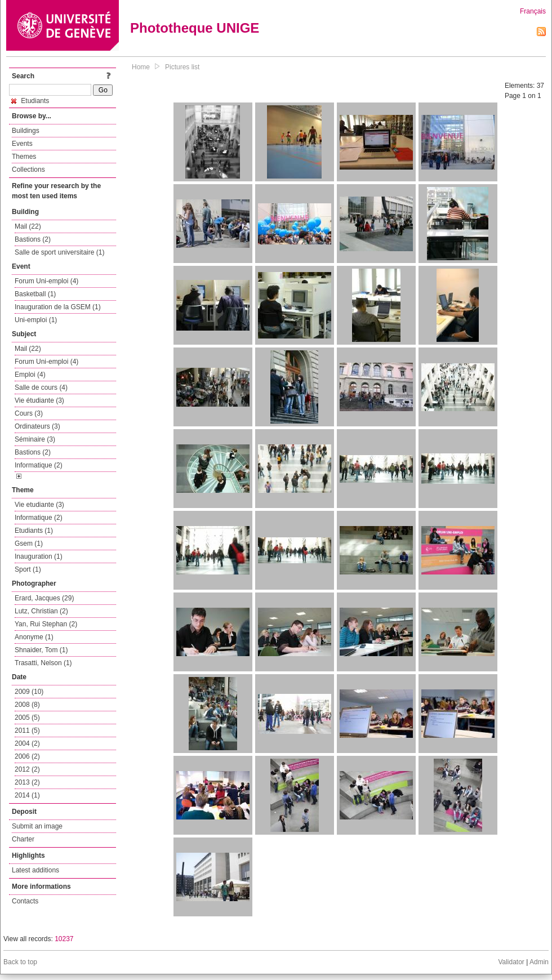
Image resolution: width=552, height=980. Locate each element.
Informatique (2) (39, 465)
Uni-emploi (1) (36, 320)
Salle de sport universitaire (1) (59, 252)
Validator (511, 962)
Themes (24, 157)
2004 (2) (27, 743)
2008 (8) (27, 705)
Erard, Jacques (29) (44, 598)
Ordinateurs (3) (37, 426)
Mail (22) (28, 226)
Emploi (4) (30, 375)
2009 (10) (29, 692)
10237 (64, 939)
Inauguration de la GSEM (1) (58, 307)
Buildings (26, 131)
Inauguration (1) (39, 556)
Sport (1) (28, 569)
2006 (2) (27, 756)
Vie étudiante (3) (39, 400)
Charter (23, 839)
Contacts (25, 901)
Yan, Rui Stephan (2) (46, 624)
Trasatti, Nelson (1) (43, 663)
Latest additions (35, 870)
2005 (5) (27, 718)
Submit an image (37, 826)
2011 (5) (27, 730)
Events (22, 144)
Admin (539, 962)
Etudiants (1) (34, 531)
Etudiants (30, 101)
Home (141, 67)
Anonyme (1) (34, 637)
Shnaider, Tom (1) (41, 650)
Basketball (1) (35, 294)
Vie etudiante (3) (39, 505)
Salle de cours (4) (41, 387)
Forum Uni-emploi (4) (46, 281)
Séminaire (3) (35, 439)
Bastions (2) (33, 239)
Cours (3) (29, 413)
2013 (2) (27, 782)
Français (533, 11)
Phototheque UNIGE (195, 28)
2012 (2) (27, 769)
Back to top (20, 962)
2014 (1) (27, 795)
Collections (28, 170)
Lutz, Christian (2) (41, 611)
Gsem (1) (29, 544)
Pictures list (182, 67)
